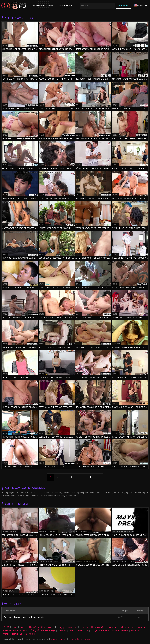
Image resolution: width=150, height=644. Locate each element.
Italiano (72, 630)
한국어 (32, 634)
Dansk (23, 627)
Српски (7, 634)
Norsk (15, 634)
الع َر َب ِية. (61, 627)
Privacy (79, 639)
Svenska (109, 627)
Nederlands (104, 630)
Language (140, 6)
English (23, 634)
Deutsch (129, 627)
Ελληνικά (32, 627)
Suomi (15, 627)
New (51, 6)
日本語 (6, 627)
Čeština (42, 627)
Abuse (63, 639)
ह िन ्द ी (34, 630)
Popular (39, 6)
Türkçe (94, 630)
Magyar (51, 627)
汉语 (25, 630)
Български (140, 627)
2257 (71, 639)
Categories (65, 6)
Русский (119, 627)
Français (7, 630)
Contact (55, 639)
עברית (82, 627)
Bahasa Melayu (48, 630)
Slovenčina (136, 630)
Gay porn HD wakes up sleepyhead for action (24, 617)
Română (99, 627)
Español (17, 630)
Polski (90, 627)
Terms (87, 639)
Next (90, 477)
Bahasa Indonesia (120, 630)
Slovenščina (83, 630)
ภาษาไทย (62, 630)
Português (73, 627)
